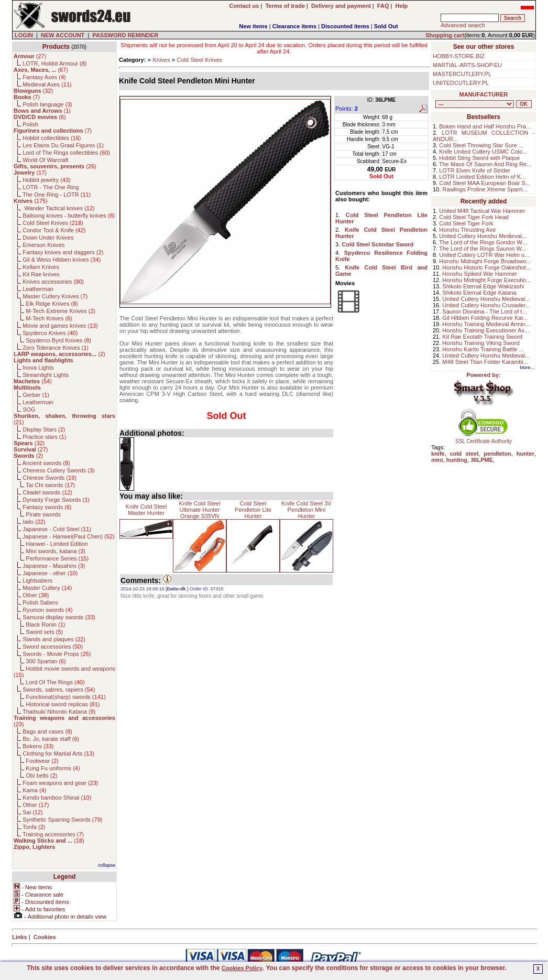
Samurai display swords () (59, 617)
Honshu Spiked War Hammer (480, 274)
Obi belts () (41, 776)
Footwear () (42, 761)
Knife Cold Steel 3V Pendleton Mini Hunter (306, 510)
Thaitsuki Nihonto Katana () (59, 712)
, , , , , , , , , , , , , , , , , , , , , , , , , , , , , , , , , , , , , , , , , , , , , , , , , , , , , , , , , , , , (475, 104)
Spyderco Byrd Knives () (58, 340)
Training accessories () (53, 834)
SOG (29, 410)
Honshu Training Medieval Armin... (486, 324)
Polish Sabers (40, 602)
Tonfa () (34, 827)
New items (253, 26)
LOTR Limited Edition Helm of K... (482, 177)
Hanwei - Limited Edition (57, 544)
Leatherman (38, 289)
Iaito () (34, 522)
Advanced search (463, 25)
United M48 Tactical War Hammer (482, 211)
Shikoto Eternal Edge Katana (479, 293)
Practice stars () (44, 437)
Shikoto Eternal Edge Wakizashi (483, 286)
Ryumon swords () (47, 610)
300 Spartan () (46, 661)
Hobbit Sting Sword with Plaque (479, 158)
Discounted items (345, 26)
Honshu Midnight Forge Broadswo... (485, 261)
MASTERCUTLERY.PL (462, 74)
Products (56, 47)
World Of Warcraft (45, 160)
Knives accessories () (53, 282)
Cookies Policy (242, 968)
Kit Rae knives (41, 274)
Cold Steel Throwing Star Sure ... (481, 145)
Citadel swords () (47, 492)
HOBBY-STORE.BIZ (459, 56)
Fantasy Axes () (44, 77)
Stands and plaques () (54, 639)
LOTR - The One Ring (51, 187)
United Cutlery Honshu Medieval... (483, 236)
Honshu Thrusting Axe (467, 230)
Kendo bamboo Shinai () (57, 798)
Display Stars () (44, 429)
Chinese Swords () (50, 478)
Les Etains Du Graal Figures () (63, 145)
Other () (36, 595)
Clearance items (294, 26)
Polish (30, 124)
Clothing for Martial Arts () (58, 753)
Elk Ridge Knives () (52, 304)
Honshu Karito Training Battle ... (483, 349)
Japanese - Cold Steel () (57, 529)
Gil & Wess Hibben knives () (62, 260)
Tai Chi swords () (50, 485)
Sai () (33, 812)
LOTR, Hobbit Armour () (54, 63)
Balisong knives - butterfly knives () (69, 216)
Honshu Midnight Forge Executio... (486, 280)
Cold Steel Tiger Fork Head (474, 217)
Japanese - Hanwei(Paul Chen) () (69, 536)
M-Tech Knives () (49, 318)
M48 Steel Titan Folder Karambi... (485, 362)
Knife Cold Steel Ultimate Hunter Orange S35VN (200, 510)
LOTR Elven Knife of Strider (475, 170)
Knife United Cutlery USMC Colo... (483, 152)
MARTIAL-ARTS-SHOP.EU (467, 65)
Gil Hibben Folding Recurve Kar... (485, 318)
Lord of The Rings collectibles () (66, 153)
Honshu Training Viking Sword (481, 343)
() (30, 56)
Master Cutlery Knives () (55, 296)
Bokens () (38, 746)
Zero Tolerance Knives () (56, 348)
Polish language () (47, 104)
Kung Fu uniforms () (53, 768)
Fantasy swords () (47, 507)
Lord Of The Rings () (55, 682)
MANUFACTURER (484, 94)
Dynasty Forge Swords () (56, 500)
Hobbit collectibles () (52, 138)
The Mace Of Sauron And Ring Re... (485, 164)
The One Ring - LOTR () (57, 195)
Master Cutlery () (47, 588)
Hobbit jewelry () (47, 180)
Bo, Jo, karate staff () (51, 739)
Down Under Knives (48, 238)
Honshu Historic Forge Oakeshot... (486, 267)
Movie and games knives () (60, 326)
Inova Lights (38, 368)
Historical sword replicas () (63, 704)
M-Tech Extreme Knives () (61, 311)
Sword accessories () (53, 647)
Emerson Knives (43, 245)
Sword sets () (44, 632)
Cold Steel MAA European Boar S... (485, 183)
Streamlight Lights (46, 375)
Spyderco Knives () (50, 333)
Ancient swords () (46, 463)
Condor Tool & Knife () (54, 230)
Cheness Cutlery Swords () (59, 470)
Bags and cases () (47, 731)
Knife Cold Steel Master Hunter (146, 510)
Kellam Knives (41, 267)
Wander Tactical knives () (59, 208)
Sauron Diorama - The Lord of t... (484, 311)
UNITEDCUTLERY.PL (461, 83)
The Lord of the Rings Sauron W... (483, 249)
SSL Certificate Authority (484, 439)
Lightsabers (37, 580)
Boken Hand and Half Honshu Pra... (485, 126)
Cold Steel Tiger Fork (466, 223)
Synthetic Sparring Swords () (62, 820)
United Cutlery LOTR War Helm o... (484, 255)
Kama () (34, 790)
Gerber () (36, 395)
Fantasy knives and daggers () (63, 252)
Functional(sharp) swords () (65, 697)
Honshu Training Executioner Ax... (486, 330)
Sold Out (386, 26)
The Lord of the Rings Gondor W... (483, 242)
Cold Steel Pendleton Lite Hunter (253, 510)
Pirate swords (43, 514)
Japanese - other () (50, 573)
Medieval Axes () (47, 84)
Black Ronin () (45, 624)
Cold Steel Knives (200, 60)
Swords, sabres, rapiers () (59, 690)
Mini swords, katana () (56, 551)
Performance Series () (57, 558)
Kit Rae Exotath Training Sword (482, 337)
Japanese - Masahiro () (54, 566)
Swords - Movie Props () (57, 654)
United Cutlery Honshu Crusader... (486, 305)
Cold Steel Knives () (53, 223)
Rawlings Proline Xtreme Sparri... (485, 189)
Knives (161, 60)
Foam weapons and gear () (60, 783)
